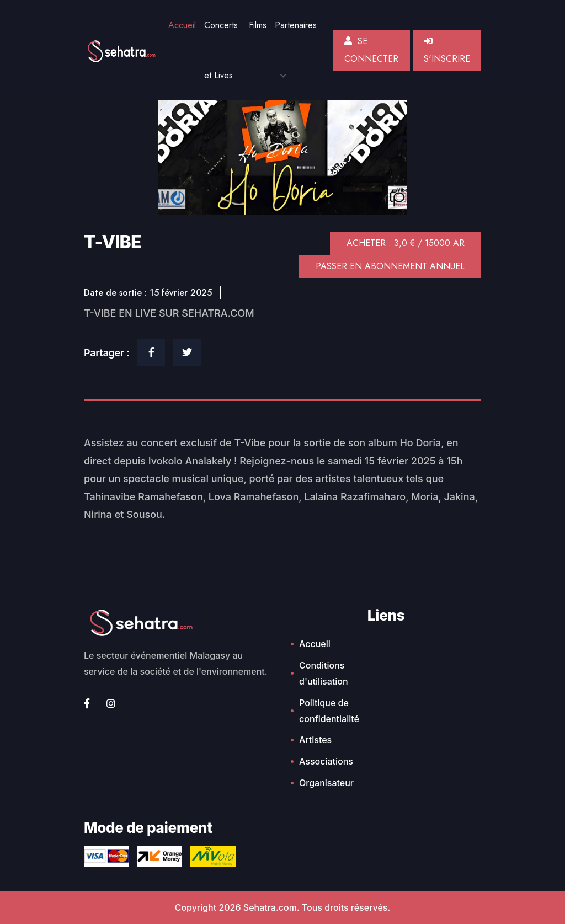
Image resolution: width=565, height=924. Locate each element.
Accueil (182, 25)
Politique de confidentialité (329, 711)
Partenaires (296, 25)
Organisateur (326, 783)
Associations (326, 761)
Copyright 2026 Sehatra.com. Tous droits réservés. (283, 907)
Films (258, 25)
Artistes (315, 740)
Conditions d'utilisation (324, 673)
